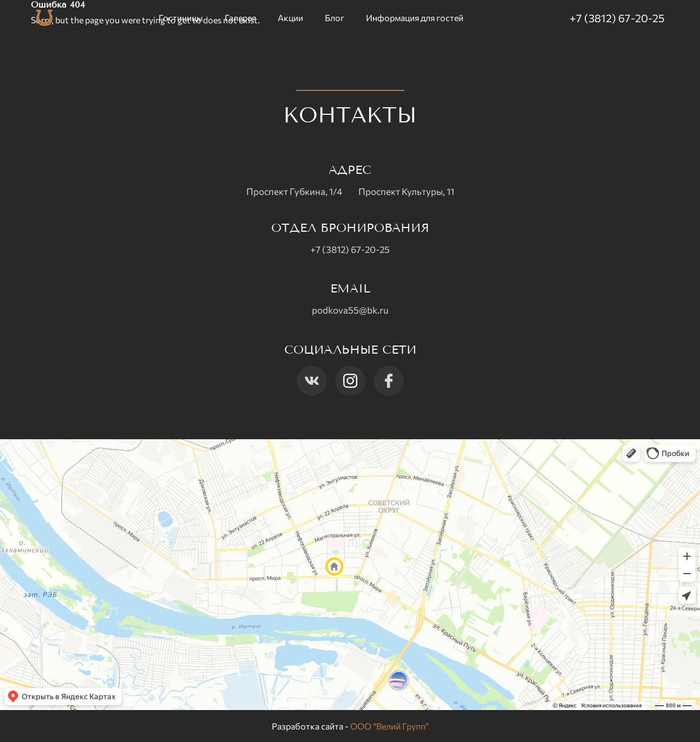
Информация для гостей (415, 18)
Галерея (240, 18)
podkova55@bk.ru (350, 310)
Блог (335, 18)
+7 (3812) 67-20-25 (617, 18)
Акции (290, 18)
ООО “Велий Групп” (390, 726)
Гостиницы (181, 18)
